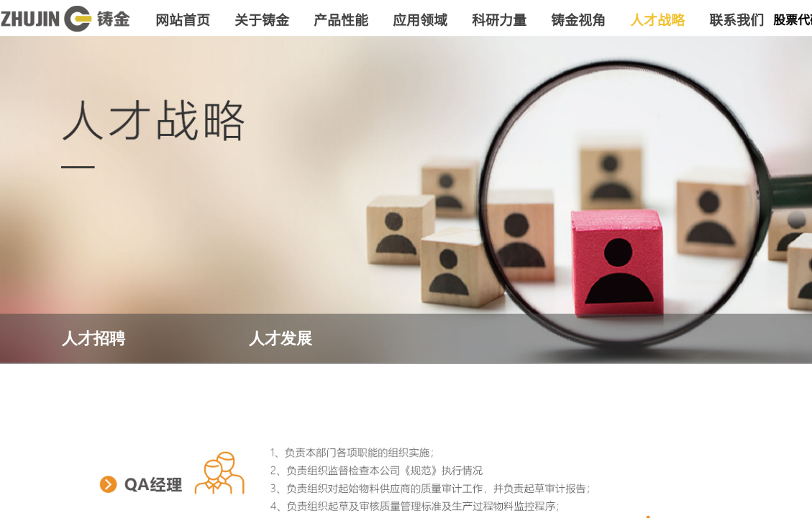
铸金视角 (578, 19)
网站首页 (183, 19)
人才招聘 (93, 338)
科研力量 (499, 19)
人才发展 (280, 338)
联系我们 (736, 19)
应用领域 (420, 19)
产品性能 (341, 19)
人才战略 (657, 19)
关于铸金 (262, 19)
